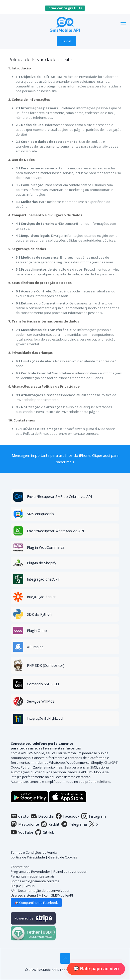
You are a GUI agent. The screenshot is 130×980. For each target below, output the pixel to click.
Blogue (16, 886)
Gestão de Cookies (63, 857)
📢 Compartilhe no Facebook (36, 903)
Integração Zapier (41, 597)
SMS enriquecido (40, 514)
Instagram (94, 816)
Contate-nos (20, 867)
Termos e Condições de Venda (34, 852)
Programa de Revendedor (30, 872)
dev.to (20, 816)
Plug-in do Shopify (42, 563)
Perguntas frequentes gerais (33, 876)
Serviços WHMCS (41, 701)
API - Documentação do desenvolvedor (40, 891)
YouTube (22, 832)
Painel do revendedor (70, 872)
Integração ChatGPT (43, 579)
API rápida (35, 647)
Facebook (67, 816)
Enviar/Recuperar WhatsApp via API (55, 531)
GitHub (45, 832)
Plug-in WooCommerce (46, 547)
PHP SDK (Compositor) (46, 665)
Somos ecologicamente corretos (35, 881)
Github (30, 886)
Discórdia (42, 816)
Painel (66, 41)
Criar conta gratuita (67, 8)
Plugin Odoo (37, 631)
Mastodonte (25, 824)
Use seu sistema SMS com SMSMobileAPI (42, 895)
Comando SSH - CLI (43, 684)
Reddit (50, 824)
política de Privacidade (28, 857)
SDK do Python (39, 614)
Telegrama (74, 824)
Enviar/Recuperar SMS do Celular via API (59, 497)
